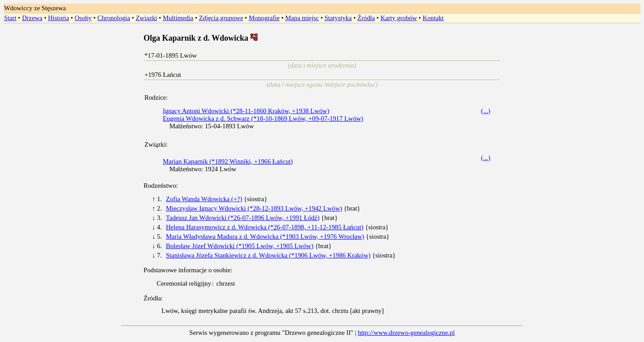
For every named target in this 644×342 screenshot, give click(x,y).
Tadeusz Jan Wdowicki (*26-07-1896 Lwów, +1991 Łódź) (243, 218)
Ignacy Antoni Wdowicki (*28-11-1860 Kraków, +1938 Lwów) (246, 111)
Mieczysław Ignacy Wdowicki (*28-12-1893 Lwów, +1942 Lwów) (254, 208)
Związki (146, 18)
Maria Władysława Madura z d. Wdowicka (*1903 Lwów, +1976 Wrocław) (265, 236)
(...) (486, 111)
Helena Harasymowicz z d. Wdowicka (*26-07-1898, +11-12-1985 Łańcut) (265, 227)
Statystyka (338, 18)
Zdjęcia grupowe (221, 18)
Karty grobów (399, 18)
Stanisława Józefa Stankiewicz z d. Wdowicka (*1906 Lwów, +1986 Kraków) (268, 255)
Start (10, 18)
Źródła (366, 18)
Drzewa (32, 18)
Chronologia (114, 18)
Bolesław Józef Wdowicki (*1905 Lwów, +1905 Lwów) (240, 246)
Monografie (264, 18)
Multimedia (178, 18)
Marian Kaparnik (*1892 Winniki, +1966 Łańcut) (228, 161)
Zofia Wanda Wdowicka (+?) (204, 199)
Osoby (83, 18)
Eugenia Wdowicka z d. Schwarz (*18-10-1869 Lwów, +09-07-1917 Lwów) (263, 118)
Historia (58, 18)
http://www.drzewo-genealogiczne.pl (406, 333)
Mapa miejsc (302, 18)
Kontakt (433, 18)
